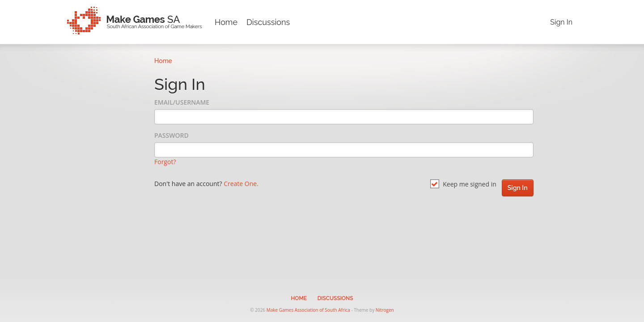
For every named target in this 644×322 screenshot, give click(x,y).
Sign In (561, 22)
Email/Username (182, 102)
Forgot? (165, 162)
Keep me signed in (463, 184)
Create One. (241, 184)
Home (226, 22)
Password (172, 135)
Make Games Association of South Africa (308, 310)
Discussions (268, 22)
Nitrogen (385, 310)
